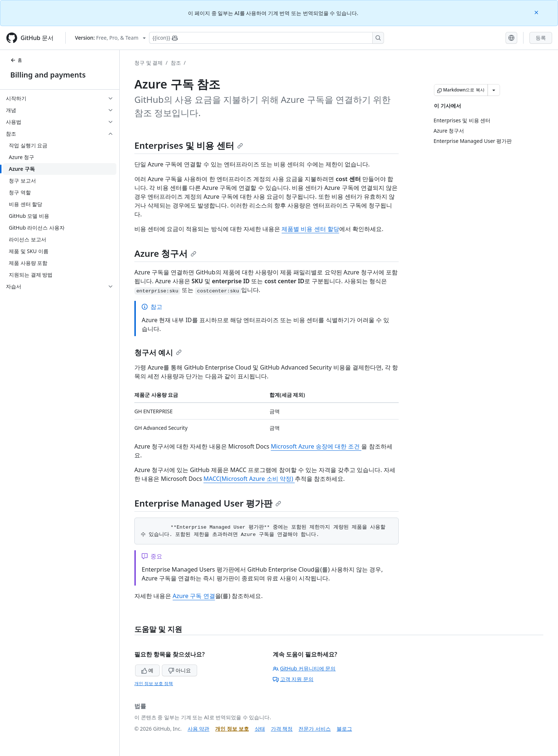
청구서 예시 (158, 352)
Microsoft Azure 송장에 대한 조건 (316, 446)
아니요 (180, 670)
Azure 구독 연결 (194, 596)
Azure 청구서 (165, 253)
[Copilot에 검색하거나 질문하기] (267, 38)
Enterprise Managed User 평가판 (208, 503)
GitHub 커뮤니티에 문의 (304, 668)
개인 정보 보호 (232, 729)
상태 (260, 729)
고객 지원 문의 (293, 679)
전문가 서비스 (315, 729)
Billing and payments (48, 75)
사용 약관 (199, 729)
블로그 (344, 729)
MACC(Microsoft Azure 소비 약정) (249, 479)
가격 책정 (282, 729)
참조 (176, 63)
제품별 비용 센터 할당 (310, 229)
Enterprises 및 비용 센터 (189, 145)
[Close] (537, 12)
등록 (541, 38)
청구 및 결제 (148, 63)
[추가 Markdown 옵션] (494, 90)
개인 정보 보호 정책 (154, 683)
